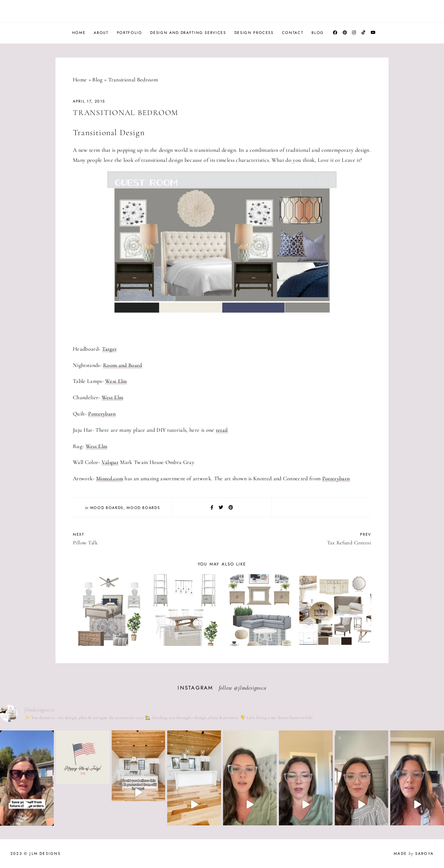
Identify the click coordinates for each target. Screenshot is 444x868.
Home (79, 33)
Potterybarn (102, 414)
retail (222, 430)
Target (109, 349)
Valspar (110, 462)
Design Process (254, 33)
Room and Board (122, 365)
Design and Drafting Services (188, 33)
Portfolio (130, 33)
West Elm (116, 381)
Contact (293, 33)
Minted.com (110, 479)
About (101, 33)
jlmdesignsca (252, 688)
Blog (318, 33)
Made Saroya (414, 853)
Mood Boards (107, 508)
